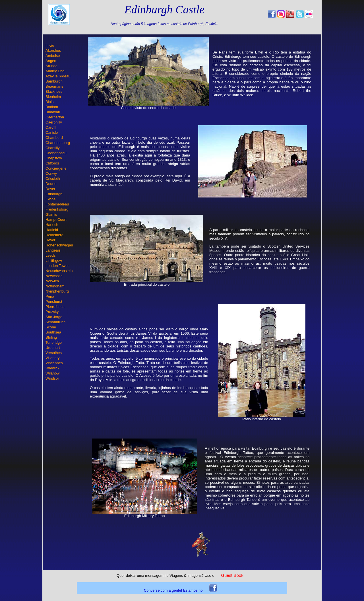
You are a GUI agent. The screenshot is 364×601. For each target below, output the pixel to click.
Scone (51, 327)
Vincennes (54, 363)
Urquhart (53, 348)
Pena (50, 296)
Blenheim (53, 97)
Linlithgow (54, 261)
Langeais (53, 250)
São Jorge (54, 317)
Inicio (50, 45)
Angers (51, 61)
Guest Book (232, 575)
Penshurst (54, 301)
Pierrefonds (55, 307)
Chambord (54, 138)
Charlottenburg (58, 143)
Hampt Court (56, 220)
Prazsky (52, 312)
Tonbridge (54, 342)
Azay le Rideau (58, 76)
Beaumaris (54, 86)
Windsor (52, 378)
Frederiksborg (57, 209)
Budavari (53, 112)
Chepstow (54, 158)
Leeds (50, 255)
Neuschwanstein (59, 271)
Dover (50, 189)
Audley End (55, 71)
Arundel (52, 66)
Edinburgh (54, 194)
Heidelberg (54, 235)
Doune (51, 184)
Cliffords (52, 163)
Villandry (53, 358)
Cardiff (51, 127)
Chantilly (53, 148)
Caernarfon (55, 117)
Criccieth (53, 179)
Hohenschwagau (59, 245)
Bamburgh (54, 81)
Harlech (52, 225)
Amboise (53, 56)
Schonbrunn (55, 322)
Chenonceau (56, 153)
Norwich (52, 281)
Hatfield (52, 230)
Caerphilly (54, 122)
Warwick (52, 368)
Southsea (53, 332)
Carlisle (52, 132)
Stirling (51, 337)
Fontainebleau (57, 204)
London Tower (57, 266)
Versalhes (54, 353)
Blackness (54, 91)
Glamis (51, 214)
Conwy (51, 173)
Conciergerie (56, 168)
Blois (49, 102)
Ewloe (50, 199)
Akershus (53, 51)
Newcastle (54, 276)
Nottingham (55, 286)
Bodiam (52, 107)
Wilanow (52, 373)
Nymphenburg (57, 291)
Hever (50, 240)
